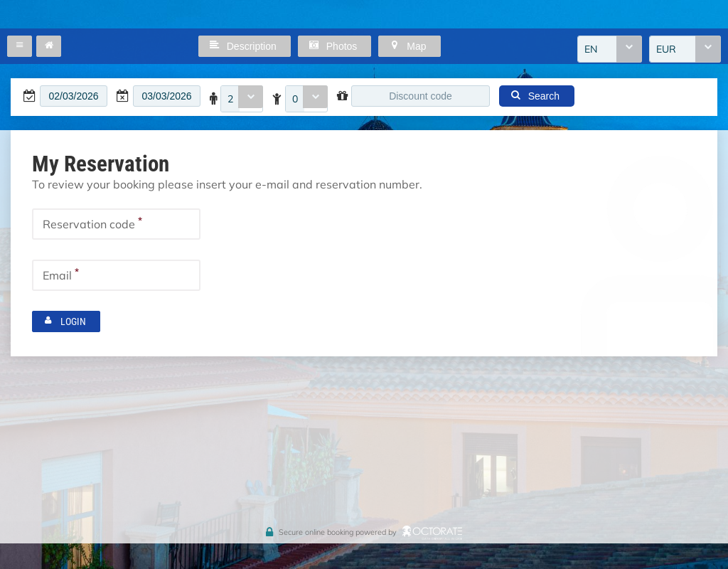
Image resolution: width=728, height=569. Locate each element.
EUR (666, 49)
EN (591, 49)
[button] (20, 46)
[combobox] (610, 49)
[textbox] (74, 96)
